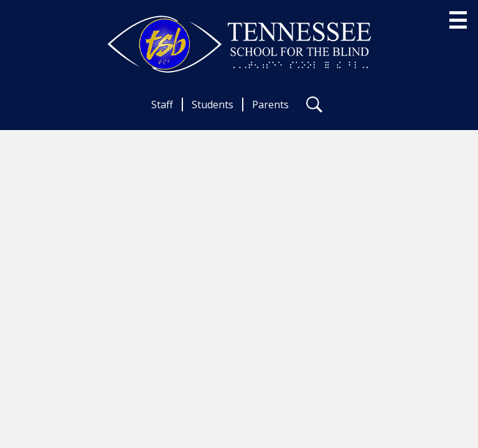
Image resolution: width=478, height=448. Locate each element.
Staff (162, 105)
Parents (270, 105)
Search (314, 107)
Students (213, 105)
